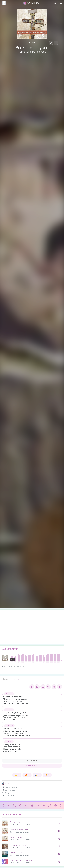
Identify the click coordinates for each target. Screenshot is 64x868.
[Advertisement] (32, 627)
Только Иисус (15, 822)
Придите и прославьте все (21, 861)
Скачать (32, 760)
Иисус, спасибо (16, 838)
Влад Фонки (7, 784)
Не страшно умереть (19, 845)
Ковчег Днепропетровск (32, 52)
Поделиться (32, 765)
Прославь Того (16, 853)
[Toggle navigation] (61, 3)
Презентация (16, 679)
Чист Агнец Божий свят (19, 830)
